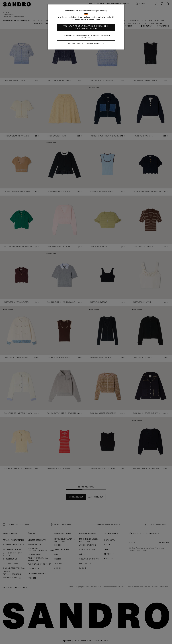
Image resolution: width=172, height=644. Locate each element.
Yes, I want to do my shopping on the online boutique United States (86, 27)
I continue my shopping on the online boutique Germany (86, 37)
